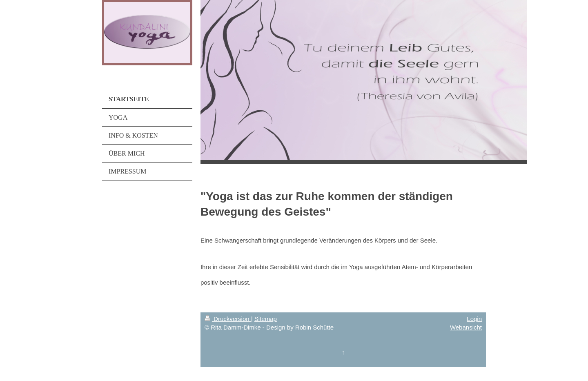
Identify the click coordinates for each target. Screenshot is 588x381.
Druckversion (228, 319)
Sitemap (266, 319)
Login (474, 319)
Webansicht (466, 327)
